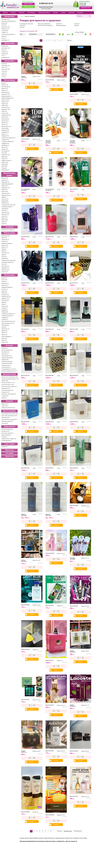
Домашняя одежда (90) (7, 184)
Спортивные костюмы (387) (9, 205)
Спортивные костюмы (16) (8, 314)
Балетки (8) (4, 23)
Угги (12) (4, 38)
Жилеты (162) (5, 102)
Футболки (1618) (6, 155)
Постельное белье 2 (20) (8, 385)
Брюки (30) (4, 238)
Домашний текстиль (9, 374)
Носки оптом (9, 456)
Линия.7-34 (60, 661)
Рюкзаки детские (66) (7, 362)
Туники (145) (5, 149)
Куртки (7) (4, 251)
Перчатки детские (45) (7, 358)
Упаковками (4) (5, 170)
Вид (21, 34)
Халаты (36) (4, 216)
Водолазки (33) (5, 182)
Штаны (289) (5, 220)
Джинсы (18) (5, 245)
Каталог (13, 13)
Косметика (22, 26)
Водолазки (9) (5, 284)
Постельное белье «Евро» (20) (9, 387)
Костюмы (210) (5, 253)
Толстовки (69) (5, 325)
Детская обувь (9, 61)
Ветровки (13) (5, 286)
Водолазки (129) (6, 94)
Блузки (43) (4, 280)
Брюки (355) (5, 89)
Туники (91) (4, 210)
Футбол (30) (5, 447)
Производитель (50, 34)
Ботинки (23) (5, 46)
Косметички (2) (5, 352)
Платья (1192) (5, 199)
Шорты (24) (4, 335)
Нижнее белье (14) (6, 126)
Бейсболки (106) (6, 236)
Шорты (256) (5, 162)
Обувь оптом (9, 450)
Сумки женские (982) (7, 363)
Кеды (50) (4, 25)
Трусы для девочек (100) (8, 323)
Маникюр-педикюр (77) (7, 421)
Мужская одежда (9, 233)
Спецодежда (9, 227)
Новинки (22, 13)
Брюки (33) (4, 278)
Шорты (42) (4, 218)
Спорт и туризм (9, 444)
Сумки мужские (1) (6, 365)
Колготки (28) (5, 113)
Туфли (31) (4, 75)
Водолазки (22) (5, 240)
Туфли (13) (4, 36)
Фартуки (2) (4, 157)
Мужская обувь (9, 43)
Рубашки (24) (5, 312)
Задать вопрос (28, 4)
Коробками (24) (5, 58)
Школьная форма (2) (7, 337)
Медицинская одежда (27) (8, 230)
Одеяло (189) (5, 381)
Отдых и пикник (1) (6, 435)
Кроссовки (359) (6, 69)
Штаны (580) (5, 164)
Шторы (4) (4, 398)
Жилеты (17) (5, 247)
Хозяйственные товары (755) (9, 439)
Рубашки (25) (5, 259)
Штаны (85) (4, 338)
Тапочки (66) (5, 54)
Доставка (72, 13)
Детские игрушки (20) (7, 350)
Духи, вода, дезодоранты (44, 24)
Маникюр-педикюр (61, 26)
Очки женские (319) (7, 356)
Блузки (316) (5, 85)
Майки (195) (5, 123)
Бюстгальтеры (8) (6, 87)
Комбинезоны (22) (6, 195)
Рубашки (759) (5, 136)
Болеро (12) (5, 91)
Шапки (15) (4, 333)
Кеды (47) (4, 50)
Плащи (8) (4, 168)
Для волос (77, 24)
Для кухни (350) (6, 431)
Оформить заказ (86, 8)
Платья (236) (5, 306)
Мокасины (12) (5, 29)
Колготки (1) (5, 289)
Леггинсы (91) (5, 121)
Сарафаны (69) (5, 144)
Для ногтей (59, 24)
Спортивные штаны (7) (7, 316)
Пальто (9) (4, 224)
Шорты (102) (5, 272)
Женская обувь (9, 17)
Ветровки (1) (5, 242)
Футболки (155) (5, 329)
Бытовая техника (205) (7, 429)
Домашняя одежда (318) (8, 98)
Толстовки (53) (5, 212)
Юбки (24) (4, 340)
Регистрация (29, 1)
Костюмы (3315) (6, 108)
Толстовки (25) (5, 266)
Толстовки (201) (6, 151)
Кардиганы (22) (5, 299)
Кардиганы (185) (6, 110)
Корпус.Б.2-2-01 (85, 94)
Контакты (80, 13)
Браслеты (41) (5, 404)
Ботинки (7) (4, 64)
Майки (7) (4, 255)
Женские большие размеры (9, 174)
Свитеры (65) (5, 209)
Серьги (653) (5, 406)
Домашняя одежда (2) (7, 243)
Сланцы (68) (5, 31)
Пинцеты (77, 26)
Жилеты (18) (5, 342)
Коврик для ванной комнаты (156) (10, 379)
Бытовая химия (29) (6, 441)
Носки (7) (4, 304)
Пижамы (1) (4, 308)
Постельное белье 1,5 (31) (8, 383)
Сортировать (33, 34)
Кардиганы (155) (6, 188)
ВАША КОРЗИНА (85, 2)
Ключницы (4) (5, 354)
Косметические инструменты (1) (10, 419)
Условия (55, 13)
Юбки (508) (4, 166)
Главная (5, 13)
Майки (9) (4, 197)
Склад (58, 141)
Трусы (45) (4, 264)
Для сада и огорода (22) (8, 433)
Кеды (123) (4, 67)
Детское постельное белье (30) (9, 377)
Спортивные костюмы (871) (9, 138)
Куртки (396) (5, 192)
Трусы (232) (4, 147)
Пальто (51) (4, 134)
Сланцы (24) (5, 52)
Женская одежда (9, 80)
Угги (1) (3, 56)
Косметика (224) (6, 418)
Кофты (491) (5, 190)
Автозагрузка (78, 831)
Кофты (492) (5, 104)
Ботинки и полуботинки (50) (9, 21)
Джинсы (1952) (5, 100)
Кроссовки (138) (6, 48)
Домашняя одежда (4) (7, 287)
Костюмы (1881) (6, 193)
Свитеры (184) (5, 140)
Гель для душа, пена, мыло (26, 24)
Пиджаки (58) (5, 201)
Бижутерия (9, 401)
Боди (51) (4, 83)
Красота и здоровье (9, 411)
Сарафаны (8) (5, 318)
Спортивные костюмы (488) (9, 260)
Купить (32, 87)
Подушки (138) (5, 392)
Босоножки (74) (6, 19)
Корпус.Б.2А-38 (61, 80)
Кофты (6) (4, 249)
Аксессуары (9, 345)
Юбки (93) (4, 222)
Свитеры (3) (5, 319)
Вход (24, 1)
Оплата (63, 13)
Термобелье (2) (5, 145)
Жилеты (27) (5, 186)
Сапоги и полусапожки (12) (8, 34)
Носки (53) (4, 257)
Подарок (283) (5, 360)
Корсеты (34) (5, 117)
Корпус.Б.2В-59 (36, 77)
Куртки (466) (5, 106)
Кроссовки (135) (6, 27)
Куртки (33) (4, 291)
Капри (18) (4, 111)
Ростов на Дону (46, 9)
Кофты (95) (4, 293)
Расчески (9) (5, 423)
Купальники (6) (5, 119)
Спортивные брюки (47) (8, 262)
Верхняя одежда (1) (7, 96)
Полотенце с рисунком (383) (9, 394)
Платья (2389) (5, 128)
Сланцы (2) (4, 71)
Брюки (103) (5, 180)
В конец (69, 40)
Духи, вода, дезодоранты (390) (9, 416)
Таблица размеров (44, 13)
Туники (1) (4, 327)
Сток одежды (9, 453)
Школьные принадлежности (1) (9, 371)
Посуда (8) (4, 437)
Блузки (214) (5, 178)
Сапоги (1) (4, 73)
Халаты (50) (4, 159)
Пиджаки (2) (5, 310)
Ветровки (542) (5, 130)
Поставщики (31, 13)
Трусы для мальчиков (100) (8, 321)
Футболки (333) (5, 270)
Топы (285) (4, 153)
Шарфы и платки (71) (7, 161)
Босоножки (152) (6, 66)
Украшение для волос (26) (8, 408)
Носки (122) (5, 125)
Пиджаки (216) (5, 132)
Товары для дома (9, 427)
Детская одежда (9, 275)
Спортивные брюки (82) (8, 142)
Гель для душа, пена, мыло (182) (10, 414)
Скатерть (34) (5, 396)
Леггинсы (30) (5, 301)
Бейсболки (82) (5, 92)
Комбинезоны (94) (6, 115)
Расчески (22, 27)
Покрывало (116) (6, 388)
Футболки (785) (5, 214)
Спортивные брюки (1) (7, 207)
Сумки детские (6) (6, 367)
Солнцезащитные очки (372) (9, 369)
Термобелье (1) (5, 268)
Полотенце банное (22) (7, 390)
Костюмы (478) (5, 295)
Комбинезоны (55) (6, 297)
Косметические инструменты (45, 26)
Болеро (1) (4, 282)
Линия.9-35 (60, 606)
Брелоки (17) (5, 348)
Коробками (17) (5, 40)
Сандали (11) (5, 33)
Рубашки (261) (5, 203)
